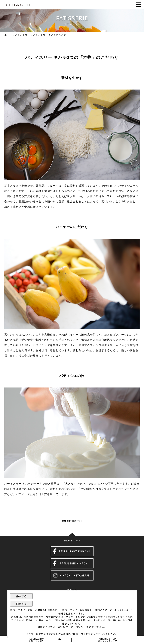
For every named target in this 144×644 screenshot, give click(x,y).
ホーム (8, 35)
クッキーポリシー (76, 627)
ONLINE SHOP (108, 640)
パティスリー (22, 35)
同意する (21, 604)
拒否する (21, 596)
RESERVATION (36, 640)
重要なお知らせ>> (72, 521)
